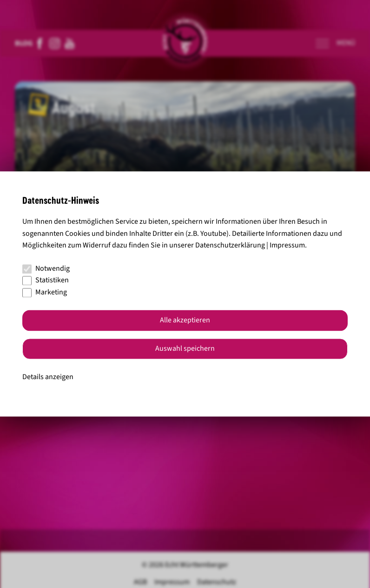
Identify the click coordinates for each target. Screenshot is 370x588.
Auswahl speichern (185, 349)
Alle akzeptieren (185, 321)
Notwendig (46, 268)
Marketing (45, 292)
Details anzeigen (48, 377)
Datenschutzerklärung (230, 246)
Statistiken (46, 281)
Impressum (287, 246)
